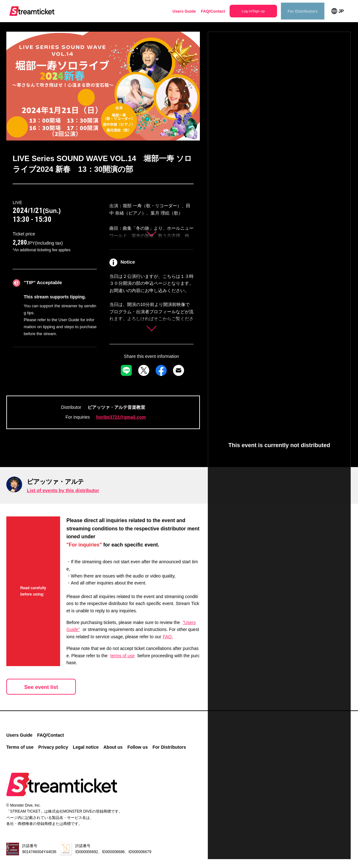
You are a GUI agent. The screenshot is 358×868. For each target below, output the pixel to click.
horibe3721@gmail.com (121, 417)
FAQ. (168, 637)
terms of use (123, 655)
